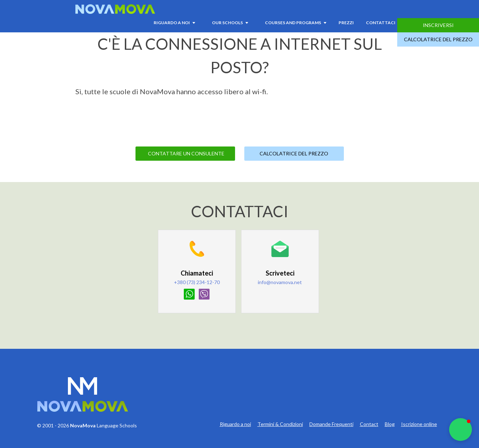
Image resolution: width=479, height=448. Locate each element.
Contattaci (381, 23)
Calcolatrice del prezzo (438, 39)
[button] (461, 430)
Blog (390, 424)
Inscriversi (438, 25)
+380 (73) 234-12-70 (197, 282)
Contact (369, 424)
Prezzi (346, 23)
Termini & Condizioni (280, 424)
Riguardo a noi (235, 424)
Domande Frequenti (331, 424)
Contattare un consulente (186, 153)
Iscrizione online (419, 424)
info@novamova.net (280, 282)
